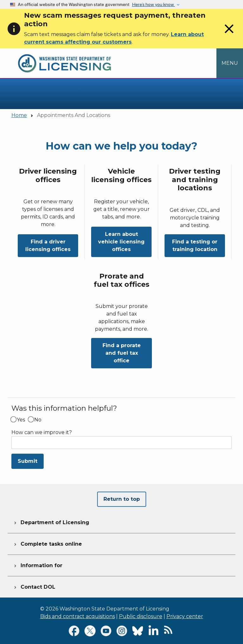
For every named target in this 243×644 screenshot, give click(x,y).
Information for (37, 565)
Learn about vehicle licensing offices (121, 242)
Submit (28, 461)
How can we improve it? (42, 432)
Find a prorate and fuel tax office (122, 353)
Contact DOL (34, 586)
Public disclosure (141, 616)
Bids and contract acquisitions (78, 616)
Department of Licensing (51, 522)
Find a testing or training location (195, 245)
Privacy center (185, 616)
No (38, 420)
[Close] (229, 35)
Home (19, 115)
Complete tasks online (47, 543)
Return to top (122, 499)
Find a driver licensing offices (48, 245)
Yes (21, 420)
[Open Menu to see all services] (230, 63)
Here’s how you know (153, 4)
